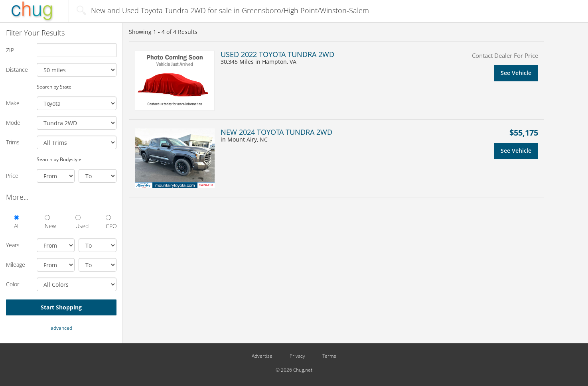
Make (13, 103)
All (17, 222)
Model (14, 123)
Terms (329, 356)
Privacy (297, 356)
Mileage (16, 265)
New (50, 222)
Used (81, 222)
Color (13, 284)
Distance (17, 70)
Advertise (262, 356)
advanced (61, 328)
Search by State (54, 87)
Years (13, 245)
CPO (111, 222)
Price (12, 176)
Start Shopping (61, 307)
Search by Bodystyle (59, 159)
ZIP (10, 50)
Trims (13, 142)
